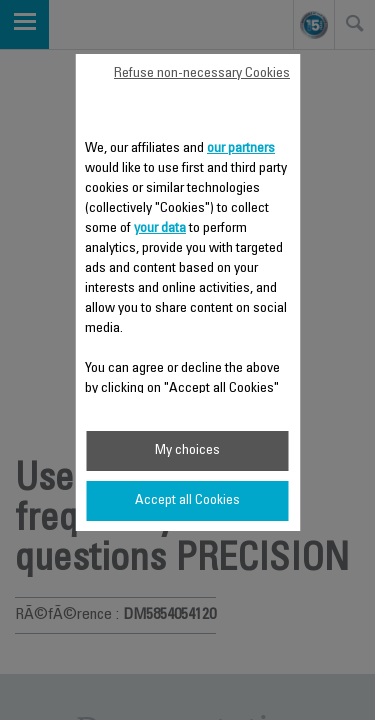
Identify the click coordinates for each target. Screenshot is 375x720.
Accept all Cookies (187, 501)
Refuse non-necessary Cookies (202, 74)
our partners (241, 149)
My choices (187, 451)
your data (160, 229)
